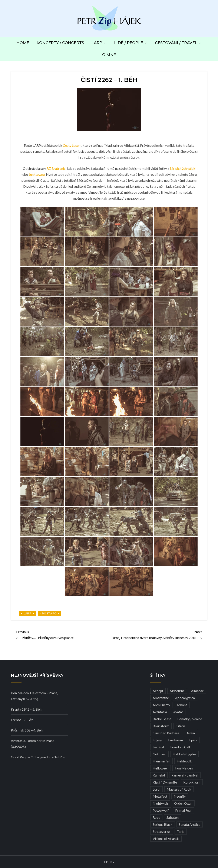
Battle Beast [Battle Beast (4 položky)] (162, 719)
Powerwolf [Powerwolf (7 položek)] (161, 810)
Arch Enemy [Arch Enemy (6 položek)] (161, 705)
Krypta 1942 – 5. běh (26, 709)
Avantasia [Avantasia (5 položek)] (160, 712)
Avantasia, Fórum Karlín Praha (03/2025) (33, 744)
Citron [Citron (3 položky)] (180, 726)
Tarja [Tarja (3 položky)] (181, 831)
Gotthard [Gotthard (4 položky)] (159, 754)
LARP (99, 43)
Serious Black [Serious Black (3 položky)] (163, 824)
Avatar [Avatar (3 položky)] (178, 712)
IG (112, 862)
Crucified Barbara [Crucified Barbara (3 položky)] (166, 733)
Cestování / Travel (178, 43)
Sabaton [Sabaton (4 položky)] (173, 817)
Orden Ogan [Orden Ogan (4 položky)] (183, 803)
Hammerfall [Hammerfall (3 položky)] (161, 761)
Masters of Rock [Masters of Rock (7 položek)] (179, 789)
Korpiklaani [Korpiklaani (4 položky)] (192, 782)
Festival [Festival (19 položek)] (158, 747)
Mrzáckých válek (183, 168)
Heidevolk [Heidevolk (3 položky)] (184, 761)
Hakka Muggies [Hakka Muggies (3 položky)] (184, 754)
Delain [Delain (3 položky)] (190, 733)
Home (23, 43)
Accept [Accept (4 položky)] (158, 691)
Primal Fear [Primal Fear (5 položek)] (184, 810)
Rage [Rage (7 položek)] (156, 817)
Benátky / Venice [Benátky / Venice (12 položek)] (190, 719)
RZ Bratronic (56, 168)
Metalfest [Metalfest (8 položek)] (160, 796)
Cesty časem (72, 145)
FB (106, 862)
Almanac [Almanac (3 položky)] (197, 691)
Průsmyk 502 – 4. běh (27, 730)
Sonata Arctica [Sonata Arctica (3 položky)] (190, 824)
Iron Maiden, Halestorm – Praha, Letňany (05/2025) (34, 696)
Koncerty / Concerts (60, 43)
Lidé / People (131, 43)
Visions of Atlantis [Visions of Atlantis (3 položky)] (166, 838)
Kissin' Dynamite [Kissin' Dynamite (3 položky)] (165, 782)
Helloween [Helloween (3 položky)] (161, 768)
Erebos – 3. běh (22, 720)
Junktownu (37, 174)
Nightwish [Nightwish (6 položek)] (160, 803)
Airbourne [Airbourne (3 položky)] (177, 691)
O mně (109, 55)
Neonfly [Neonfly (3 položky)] (180, 796)
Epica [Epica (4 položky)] (193, 740)
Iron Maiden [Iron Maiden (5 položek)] (184, 768)
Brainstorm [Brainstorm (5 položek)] (161, 726)
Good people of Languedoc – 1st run (38, 757)
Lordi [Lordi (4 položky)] (156, 789)
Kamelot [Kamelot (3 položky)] (159, 775)
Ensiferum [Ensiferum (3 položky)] (176, 740)
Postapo (49, 613)
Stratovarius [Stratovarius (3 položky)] (162, 831)
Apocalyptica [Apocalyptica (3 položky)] (185, 698)
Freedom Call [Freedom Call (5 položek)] (180, 747)
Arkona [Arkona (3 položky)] (182, 705)
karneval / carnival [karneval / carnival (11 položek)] (185, 775)
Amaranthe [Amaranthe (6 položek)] (161, 698)
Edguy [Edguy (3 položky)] (157, 740)
